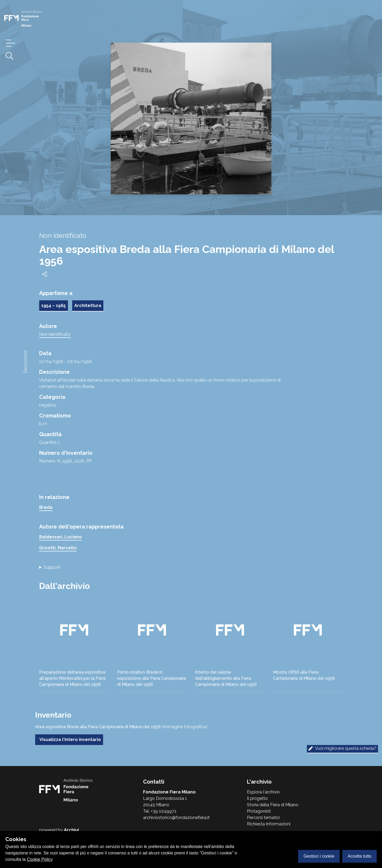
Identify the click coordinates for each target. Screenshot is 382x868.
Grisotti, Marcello (58, 548)
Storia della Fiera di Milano (273, 805)
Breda (46, 507)
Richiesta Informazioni (269, 824)
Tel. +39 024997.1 (160, 811)
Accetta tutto (359, 856)
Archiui (71, 830)
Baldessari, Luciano (60, 537)
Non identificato (55, 334)
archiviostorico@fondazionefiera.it (176, 818)
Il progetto (257, 798)
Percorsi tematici (263, 818)
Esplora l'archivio (263, 792)
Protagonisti (259, 811)
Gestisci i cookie (319, 856)
